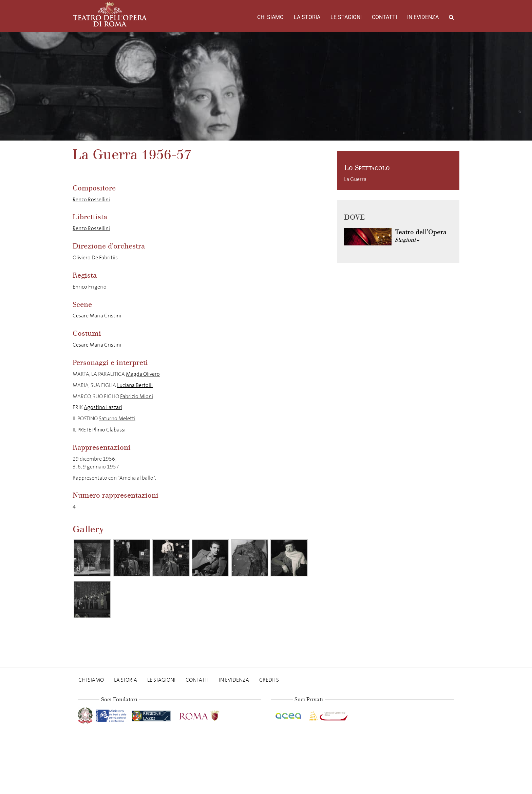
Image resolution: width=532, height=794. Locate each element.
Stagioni (407, 240)
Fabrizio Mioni (137, 396)
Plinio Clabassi (109, 430)
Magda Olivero (143, 374)
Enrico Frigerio (90, 287)
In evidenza (423, 17)
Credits (269, 680)
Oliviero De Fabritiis (95, 257)
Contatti (384, 17)
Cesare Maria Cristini (97, 316)
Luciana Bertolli (135, 385)
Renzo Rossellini (91, 199)
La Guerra (355, 179)
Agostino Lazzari (103, 407)
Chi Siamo (270, 17)
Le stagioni (346, 17)
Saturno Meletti (117, 418)
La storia (307, 17)
